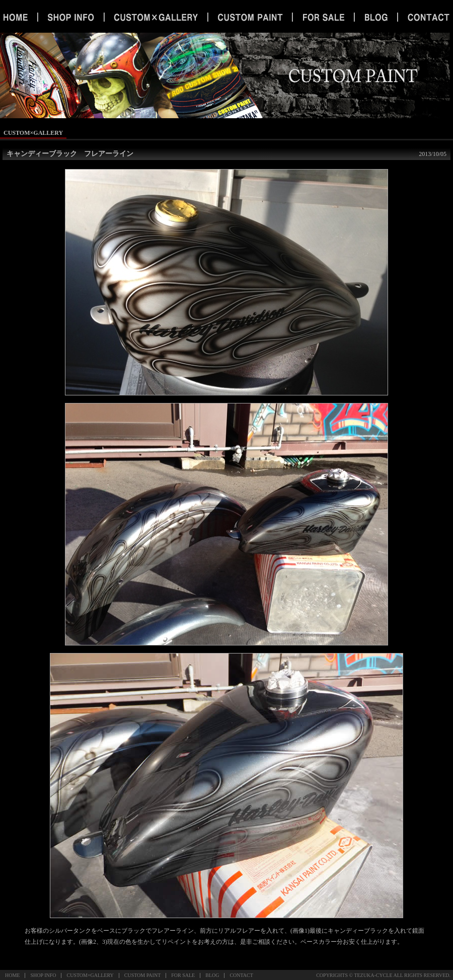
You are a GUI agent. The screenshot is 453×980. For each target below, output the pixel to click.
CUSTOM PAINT (143, 975)
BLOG (212, 975)
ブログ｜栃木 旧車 (376, 17)
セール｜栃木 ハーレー (323, 17)
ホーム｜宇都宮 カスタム (19, 17)
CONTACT (241, 975)
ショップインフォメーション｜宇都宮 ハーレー (71, 17)
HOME (12, 975)
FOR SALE (183, 975)
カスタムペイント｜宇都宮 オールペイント (250, 17)
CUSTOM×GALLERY (90, 975)
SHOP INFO (43, 975)
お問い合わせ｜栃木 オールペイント (425, 17)
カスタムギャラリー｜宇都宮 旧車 (156, 17)
